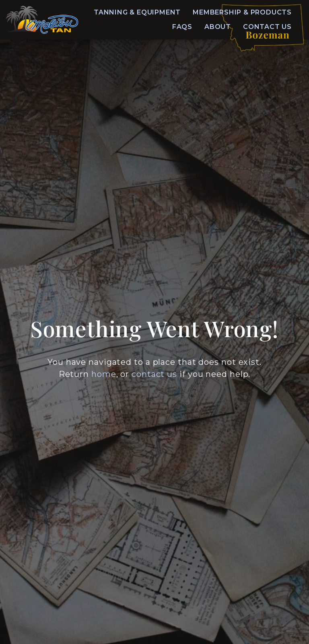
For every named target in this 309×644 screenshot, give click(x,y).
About (218, 27)
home (104, 374)
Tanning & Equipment (137, 12)
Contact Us (267, 27)
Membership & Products (242, 12)
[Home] (42, 20)
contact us (154, 374)
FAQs (182, 27)
